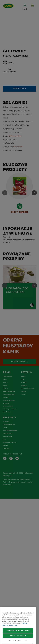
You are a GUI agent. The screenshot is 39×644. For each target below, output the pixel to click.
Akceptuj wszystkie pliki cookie (18, 638)
